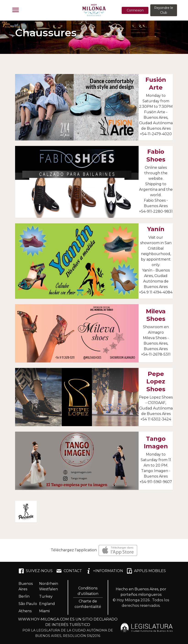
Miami (44, 611)
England (47, 604)
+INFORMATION (104, 571)
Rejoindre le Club (164, 10)
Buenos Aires (26, 586)
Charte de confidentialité (88, 604)
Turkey (46, 596)
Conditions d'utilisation (88, 591)
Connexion (135, 10)
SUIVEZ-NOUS (36, 571)
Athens (25, 611)
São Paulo (28, 604)
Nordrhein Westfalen (49, 586)
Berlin (24, 596)
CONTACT (69, 571)
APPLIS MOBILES (146, 571)
